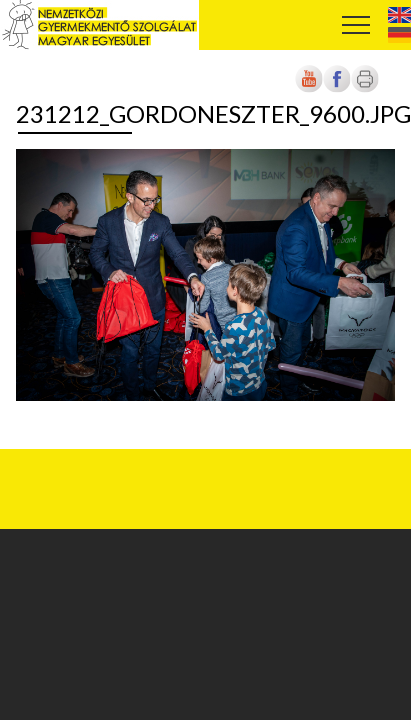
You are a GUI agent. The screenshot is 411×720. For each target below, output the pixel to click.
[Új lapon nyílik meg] (337, 88)
